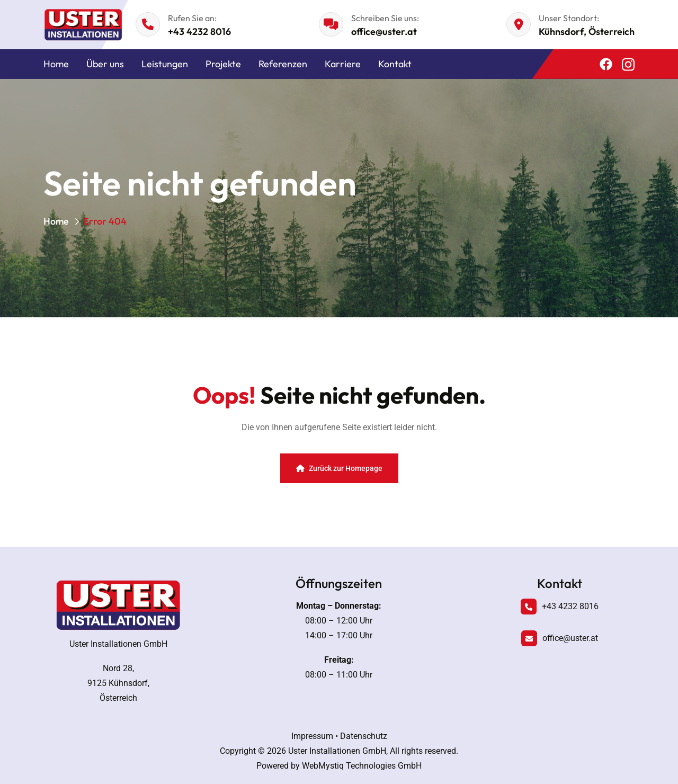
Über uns (105, 64)
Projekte (223, 64)
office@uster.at (384, 32)
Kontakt (395, 64)
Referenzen (283, 64)
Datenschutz (364, 736)
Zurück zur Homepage (339, 468)
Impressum (312, 736)
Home (56, 64)
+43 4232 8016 (199, 32)
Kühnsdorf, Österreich (587, 32)
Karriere (343, 64)
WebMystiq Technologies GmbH (362, 766)
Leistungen (165, 64)
